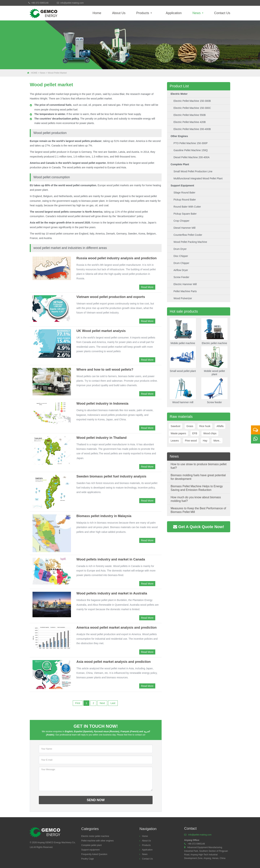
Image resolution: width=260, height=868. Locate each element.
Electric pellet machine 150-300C (192, 108)
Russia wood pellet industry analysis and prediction (116, 258)
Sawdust (175, 426)
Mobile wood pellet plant (214, 361)
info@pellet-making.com (72, 3)
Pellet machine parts (185, 291)
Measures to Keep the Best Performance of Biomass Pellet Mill (198, 510)
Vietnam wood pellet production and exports (111, 297)
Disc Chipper (181, 256)
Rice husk (205, 426)
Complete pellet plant (91, 845)
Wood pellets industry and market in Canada (111, 559)
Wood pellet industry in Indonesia (102, 404)
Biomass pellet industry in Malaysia (104, 516)
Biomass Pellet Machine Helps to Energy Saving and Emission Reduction (197, 488)
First (78, 703)
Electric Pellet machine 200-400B (192, 129)
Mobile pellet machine (183, 331)
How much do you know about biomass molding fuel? (196, 499)
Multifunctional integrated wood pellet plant (198, 178)
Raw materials (181, 417)
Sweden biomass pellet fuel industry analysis (111, 476)
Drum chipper (181, 263)
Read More (147, 287)
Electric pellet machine (214, 331)
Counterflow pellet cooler (188, 235)
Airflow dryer (181, 270)
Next (102, 703)
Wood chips (210, 433)
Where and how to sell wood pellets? (105, 370)
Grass (190, 426)
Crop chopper (181, 221)
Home (97, 13)
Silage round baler (184, 193)
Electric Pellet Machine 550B (190, 115)
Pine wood (191, 441)
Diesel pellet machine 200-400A (191, 157)
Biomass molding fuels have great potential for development (198, 477)
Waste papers (178, 433)
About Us (119, 13)
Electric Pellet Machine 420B (190, 122)
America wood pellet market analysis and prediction (116, 628)
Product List (179, 86)
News (198, 13)
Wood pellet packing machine (190, 242)
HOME (34, 73)
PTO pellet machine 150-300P (191, 143)
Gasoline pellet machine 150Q (191, 150)
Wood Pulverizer (183, 298)
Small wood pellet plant (183, 359)
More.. (217, 441)
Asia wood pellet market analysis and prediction (113, 662)
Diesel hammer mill (184, 228)
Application (174, 13)
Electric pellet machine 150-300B (192, 101)
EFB (195, 433)
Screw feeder (181, 277)
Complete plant (180, 164)
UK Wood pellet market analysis (101, 331)
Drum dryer (180, 249)
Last (113, 703)
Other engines (179, 136)
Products (144, 13)
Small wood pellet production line (193, 171)
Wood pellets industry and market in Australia (112, 593)
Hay (205, 441)
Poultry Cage (87, 859)
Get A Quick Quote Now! (199, 527)
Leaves (175, 441)
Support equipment (182, 185)
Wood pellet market (57, 73)
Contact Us (222, 13)
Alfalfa (220, 426)
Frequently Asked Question (94, 854)
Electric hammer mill (185, 284)
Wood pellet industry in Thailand (101, 438)
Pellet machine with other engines (97, 841)
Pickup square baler (185, 214)
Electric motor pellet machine (95, 836)
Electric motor (179, 94)
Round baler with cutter (187, 207)
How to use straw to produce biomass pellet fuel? (199, 466)
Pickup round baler (185, 200)
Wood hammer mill (183, 391)
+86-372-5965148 (40, 3)
